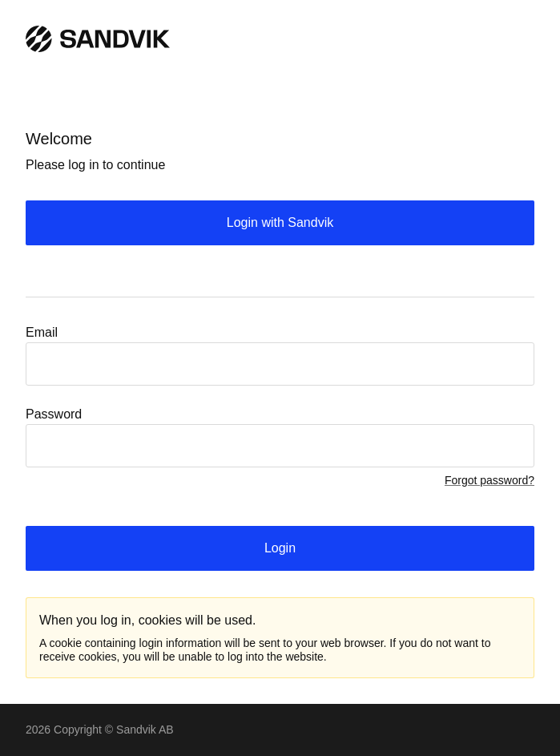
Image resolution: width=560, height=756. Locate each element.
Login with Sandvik (280, 222)
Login (280, 548)
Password (54, 414)
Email (42, 332)
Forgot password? (489, 480)
